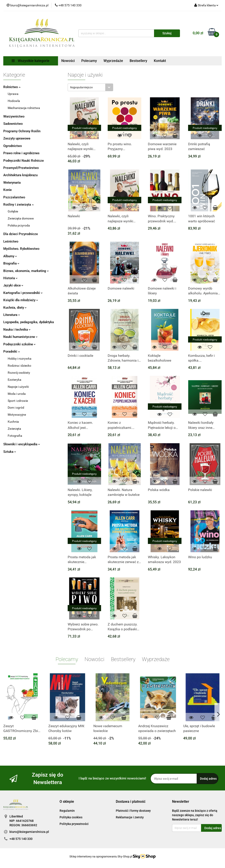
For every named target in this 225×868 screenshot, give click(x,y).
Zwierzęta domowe (21, 218)
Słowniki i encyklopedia (22, 444)
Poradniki (12, 352)
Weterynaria (12, 183)
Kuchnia (13, 422)
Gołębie (13, 211)
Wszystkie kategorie (31, 61)
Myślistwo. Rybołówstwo (21, 249)
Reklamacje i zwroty (130, 817)
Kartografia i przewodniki (23, 293)
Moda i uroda (17, 394)
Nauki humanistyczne (20, 337)
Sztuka (10, 452)
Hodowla (14, 101)
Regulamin (67, 811)
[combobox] (90, 87)
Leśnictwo (11, 241)
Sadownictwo (13, 124)
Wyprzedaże (113, 61)
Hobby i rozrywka (20, 359)
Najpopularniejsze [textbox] (81, 87)
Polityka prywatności (74, 824)
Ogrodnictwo (13, 146)
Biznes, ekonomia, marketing (26, 271)
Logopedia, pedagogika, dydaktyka (29, 322)
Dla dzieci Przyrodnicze (21, 234)
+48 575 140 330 (21, 839)
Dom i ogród (16, 408)
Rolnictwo (12, 87)
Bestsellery (138, 61)
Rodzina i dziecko (19, 366)
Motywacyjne (17, 415)
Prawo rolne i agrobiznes (21, 153)
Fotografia (15, 436)
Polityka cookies (71, 817)
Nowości (68, 61)
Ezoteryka (15, 380)
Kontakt (160, 61)
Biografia (11, 263)
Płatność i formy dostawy (133, 811)
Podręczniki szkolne (19, 344)
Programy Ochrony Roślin (22, 131)
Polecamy (89, 61)
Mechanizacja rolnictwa (24, 108)
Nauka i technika (17, 330)
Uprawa (13, 94)
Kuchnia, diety (15, 308)
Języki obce (13, 285)
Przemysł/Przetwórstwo (21, 168)
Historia (10, 278)
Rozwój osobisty (19, 373)
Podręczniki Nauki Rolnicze (24, 161)
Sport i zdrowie (18, 401)
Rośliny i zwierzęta (18, 205)
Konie (7, 190)
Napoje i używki (18, 387)
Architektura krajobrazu (20, 175)
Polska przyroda (19, 225)
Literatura (12, 315)
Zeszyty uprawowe (17, 138)
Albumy (10, 256)
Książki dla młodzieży (21, 300)
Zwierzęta (14, 429)
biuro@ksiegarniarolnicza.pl (29, 832)
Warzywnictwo (14, 116)
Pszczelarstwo (14, 197)
